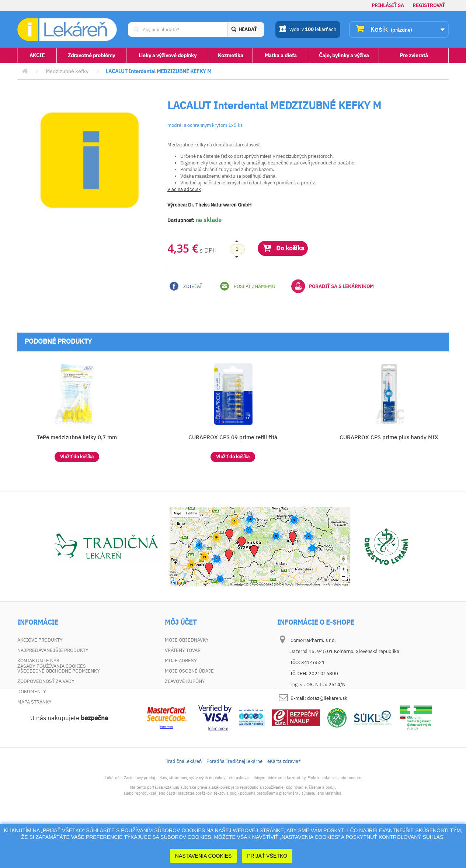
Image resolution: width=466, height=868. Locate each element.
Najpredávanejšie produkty (53, 650)
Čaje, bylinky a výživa (344, 55)
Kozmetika (231, 55)
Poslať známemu (248, 286)
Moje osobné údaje (189, 671)
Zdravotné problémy (91, 55)
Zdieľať (186, 286)
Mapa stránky (34, 702)
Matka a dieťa (281, 55)
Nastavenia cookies (204, 856)
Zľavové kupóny (185, 681)
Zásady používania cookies (52, 712)
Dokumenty (32, 692)
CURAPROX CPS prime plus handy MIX (389, 437)
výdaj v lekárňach (308, 30)
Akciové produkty (40, 640)
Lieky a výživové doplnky (168, 55)
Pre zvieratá (414, 55)
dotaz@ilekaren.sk (327, 698)
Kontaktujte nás (38, 661)
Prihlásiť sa (388, 5)
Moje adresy (181, 661)
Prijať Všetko (267, 856)
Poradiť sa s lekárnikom (333, 286)
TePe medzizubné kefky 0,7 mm (77, 437)
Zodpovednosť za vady (46, 681)
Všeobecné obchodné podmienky (59, 671)
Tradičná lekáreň (184, 807)
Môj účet (181, 622)
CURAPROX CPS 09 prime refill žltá (233, 437)
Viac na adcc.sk (184, 189)
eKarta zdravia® (284, 807)
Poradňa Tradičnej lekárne (234, 807)
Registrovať (429, 5)
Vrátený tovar (183, 650)
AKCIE (37, 55)
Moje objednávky (187, 640)
